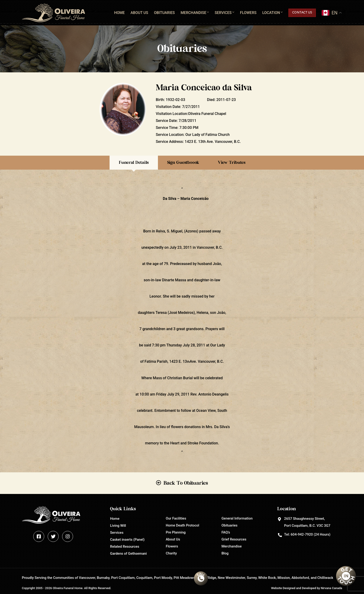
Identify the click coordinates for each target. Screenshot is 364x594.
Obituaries (164, 13)
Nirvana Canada (331, 588)
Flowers (248, 13)
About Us (139, 13)
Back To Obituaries (186, 483)
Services (223, 13)
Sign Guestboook (183, 163)
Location (271, 13)
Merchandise (193, 13)
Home (119, 13)
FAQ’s (226, 532)
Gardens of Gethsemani (128, 554)
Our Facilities (176, 518)
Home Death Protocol (183, 525)
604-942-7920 (302, 534)
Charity (171, 553)
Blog (225, 553)
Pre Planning (176, 532)
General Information (237, 518)
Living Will (118, 526)
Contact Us (302, 13)
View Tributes (232, 163)
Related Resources (125, 547)
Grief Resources (234, 539)
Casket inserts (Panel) (127, 540)
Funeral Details (134, 163)
